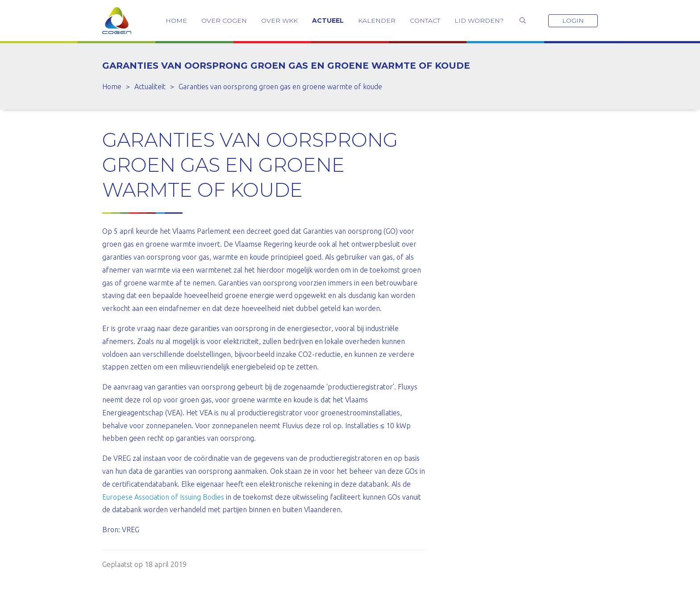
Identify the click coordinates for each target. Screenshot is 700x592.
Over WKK (279, 21)
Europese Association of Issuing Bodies (163, 497)
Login (573, 21)
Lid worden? (479, 21)
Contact (425, 21)
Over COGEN (224, 21)
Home (176, 21)
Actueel (328, 21)
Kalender (377, 21)
